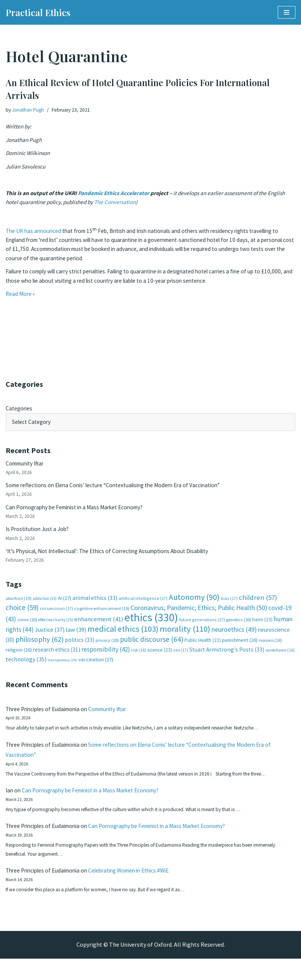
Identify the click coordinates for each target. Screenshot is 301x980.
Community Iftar (27, 465)
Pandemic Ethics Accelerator (117, 197)
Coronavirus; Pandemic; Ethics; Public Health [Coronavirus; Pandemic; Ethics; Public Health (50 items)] (199, 616)
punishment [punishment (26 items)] (240, 649)
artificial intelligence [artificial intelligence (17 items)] (143, 606)
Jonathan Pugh (29, 110)
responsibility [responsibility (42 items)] (106, 659)
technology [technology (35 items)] (26, 669)
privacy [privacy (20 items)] (107, 650)
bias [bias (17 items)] (229, 606)
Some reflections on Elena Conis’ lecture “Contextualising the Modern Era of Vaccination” (121, 488)
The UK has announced (35, 237)
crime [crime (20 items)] (27, 629)
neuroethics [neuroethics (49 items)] (234, 639)
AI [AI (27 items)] (64, 606)
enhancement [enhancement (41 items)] (99, 628)
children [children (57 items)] (258, 605)
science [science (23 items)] (160, 659)
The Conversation (142, 207)
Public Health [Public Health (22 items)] (203, 650)
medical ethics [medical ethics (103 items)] (123, 638)
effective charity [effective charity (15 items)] (56, 629)
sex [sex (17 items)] (181, 659)
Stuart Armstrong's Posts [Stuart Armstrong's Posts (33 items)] (227, 659)
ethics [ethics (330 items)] (151, 626)
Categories (20, 409)
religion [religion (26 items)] (19, 659)
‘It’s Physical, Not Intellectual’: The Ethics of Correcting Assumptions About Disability (116, 557)
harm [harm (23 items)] (262, 629)
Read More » (21, 304)
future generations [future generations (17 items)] (202, 629)
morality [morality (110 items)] (185, 638)
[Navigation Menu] (287, 12)
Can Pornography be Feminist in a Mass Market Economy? (79, 511)
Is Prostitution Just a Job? (40, 534)
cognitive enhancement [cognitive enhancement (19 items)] (102, 617)
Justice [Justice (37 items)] (50, 639)
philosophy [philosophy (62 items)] (40, 649)
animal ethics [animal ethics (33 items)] (95, 605)
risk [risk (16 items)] (139, 659)
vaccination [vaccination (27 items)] (96, 670)
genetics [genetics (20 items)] (239, 629)
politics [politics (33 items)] (80, 649)
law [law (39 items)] (76, 639)
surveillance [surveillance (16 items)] (280, 659)
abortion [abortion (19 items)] (19, 606)
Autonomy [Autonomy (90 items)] (194, 605)
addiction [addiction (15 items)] (45, 606)
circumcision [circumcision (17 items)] (56, 617)
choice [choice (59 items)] (22, 616)
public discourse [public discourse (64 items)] (152, 649)
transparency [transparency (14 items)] (62, 670)
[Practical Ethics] (38, 12)
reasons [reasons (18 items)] (270, 650)
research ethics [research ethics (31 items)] (57, 659)
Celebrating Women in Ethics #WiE (140, 890)
